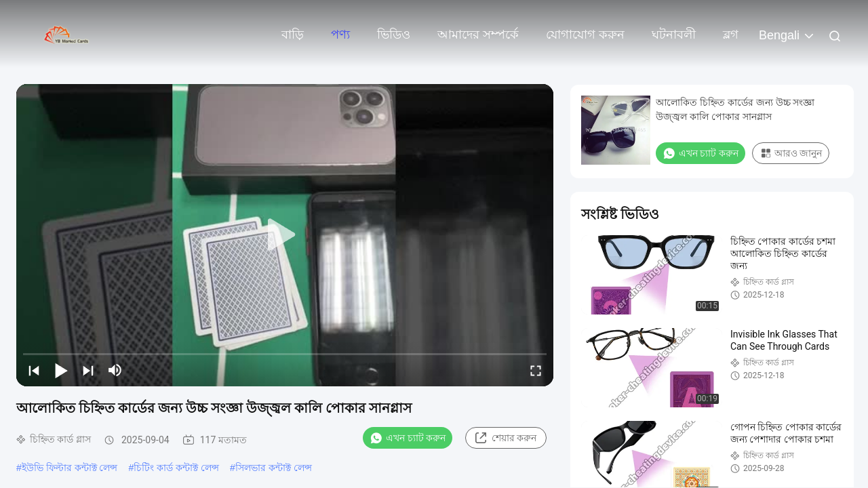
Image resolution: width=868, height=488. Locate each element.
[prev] (34, 370)
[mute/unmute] (115, 370)
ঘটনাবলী (674, 35)
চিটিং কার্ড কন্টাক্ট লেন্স (176, 468)
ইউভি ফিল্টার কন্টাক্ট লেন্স (70, 468)
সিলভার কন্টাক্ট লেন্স (274, 468)
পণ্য (340, 35)
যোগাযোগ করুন (585, 35)
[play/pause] (61, 370)
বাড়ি (293, 35)
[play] (285, 235)
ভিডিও (394, 35)
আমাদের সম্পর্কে (478, 35)
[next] (88, 370)
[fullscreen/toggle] (536, 370)
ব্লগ (731, 35)
